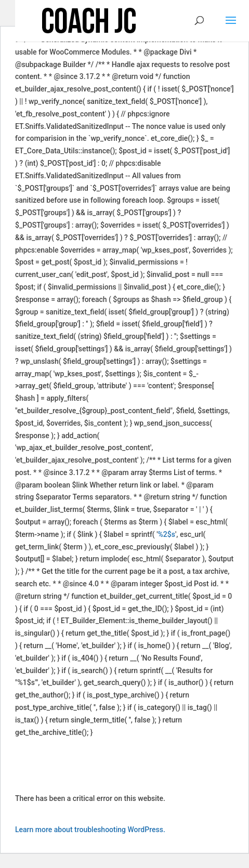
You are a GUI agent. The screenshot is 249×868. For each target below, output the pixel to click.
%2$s (167, 534)
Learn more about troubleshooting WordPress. (90, 830)
